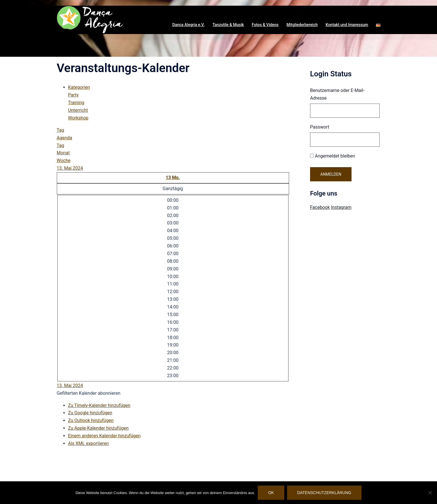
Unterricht (78, 110)
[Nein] (430, 493)
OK (271, 493)
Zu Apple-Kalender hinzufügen (98, 428)
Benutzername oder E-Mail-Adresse (337, 94)
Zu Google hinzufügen (90, 413)
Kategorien (79, 87)
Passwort (320, 127)
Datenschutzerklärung (324, 493)
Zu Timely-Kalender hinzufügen (99, 405)
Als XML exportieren (89, 443)
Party (73, 95)
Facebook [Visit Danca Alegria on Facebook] (320, 207)
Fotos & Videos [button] (265, 25)
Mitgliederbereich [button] (302, 25)
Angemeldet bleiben (333, 156)
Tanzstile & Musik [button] (228, 25)
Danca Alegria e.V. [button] (188, 25)
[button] (378, 25)
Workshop (78, 118)
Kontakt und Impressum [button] (347, 25)
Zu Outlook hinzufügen (91, 420)
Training (76, 103)
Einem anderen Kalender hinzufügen (104, 436)
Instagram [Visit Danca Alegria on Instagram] (341, 207)
